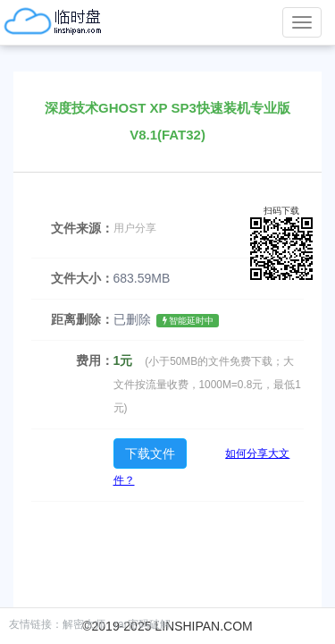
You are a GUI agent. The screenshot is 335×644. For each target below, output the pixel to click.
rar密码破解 (142, 624)
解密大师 (84, 624)
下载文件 (150, 453)
